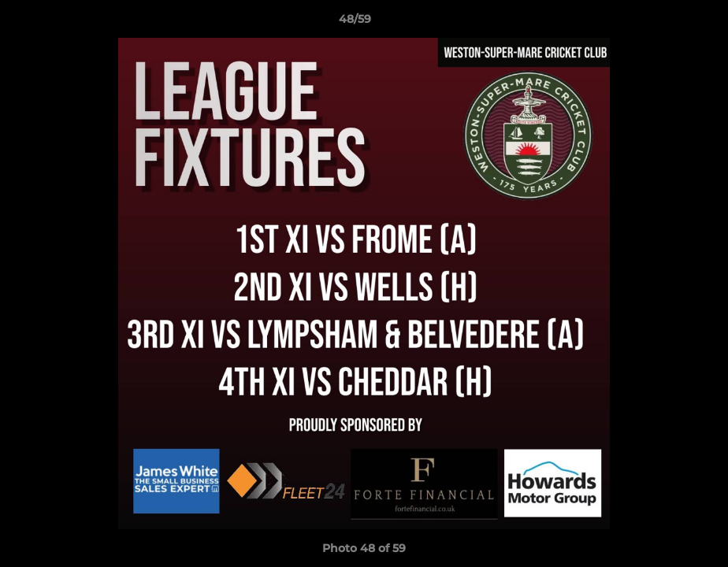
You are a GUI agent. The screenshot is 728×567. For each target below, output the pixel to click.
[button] (662, 23)
